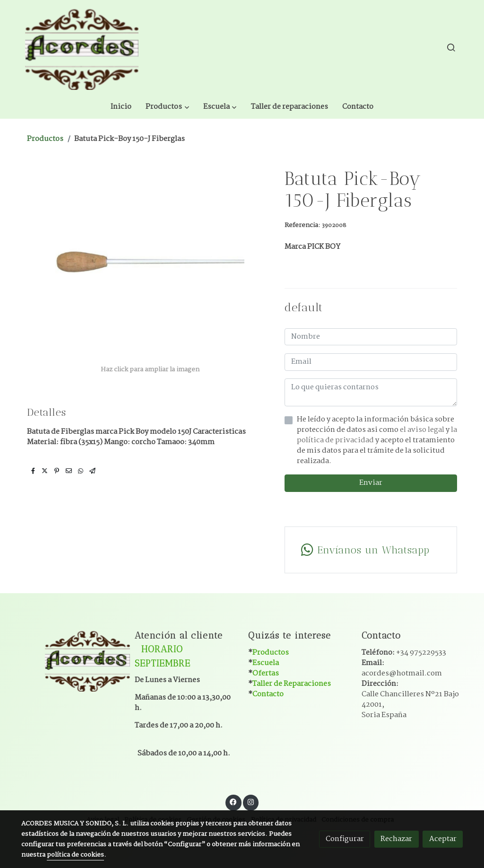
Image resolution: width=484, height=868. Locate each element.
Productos (45, 114)
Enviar (371, 459)
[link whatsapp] (371, 526)
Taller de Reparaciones (292, 659)
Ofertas (266, 649)
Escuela (266, 638)
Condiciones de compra (358, 796)
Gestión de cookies (216, 796)
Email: (402, 644)
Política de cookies (153, 796)
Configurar (345, 839)
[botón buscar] (451, 47)
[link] (82, 47)
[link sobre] (72, 636)
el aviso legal (423, 405)
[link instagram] (251, 777)
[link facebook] (233, 777)
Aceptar (443, 839)
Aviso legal (103, 796)
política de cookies (75, 855)
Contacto (268, 670)
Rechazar (396, 839)
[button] (238, 47)
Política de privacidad (284, 796)
